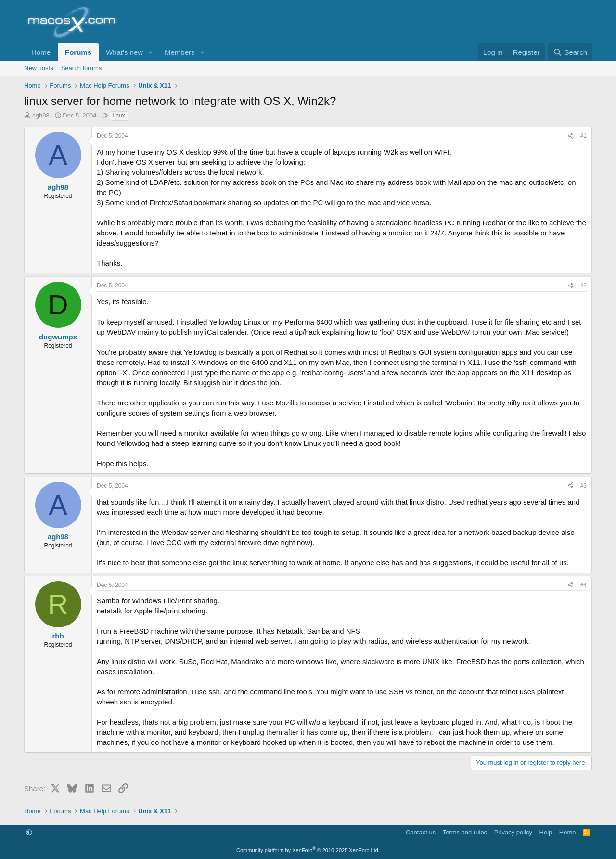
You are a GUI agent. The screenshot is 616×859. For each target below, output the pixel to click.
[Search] (570, 52)
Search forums (82, 68)
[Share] (571, 136)
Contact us (421, 832)
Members (180, 52)
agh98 (41, 115)
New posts (39, 68)
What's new (124, 52)
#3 (584, 486)
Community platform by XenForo (308, 850)
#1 (584, 136)
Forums (78, 52)
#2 (584, 286)
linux (119, 116)
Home (41, 52)
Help (546, 832)
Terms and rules (465, 832)
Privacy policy (513, 832)
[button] (151, 52)
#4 (584, 585)
